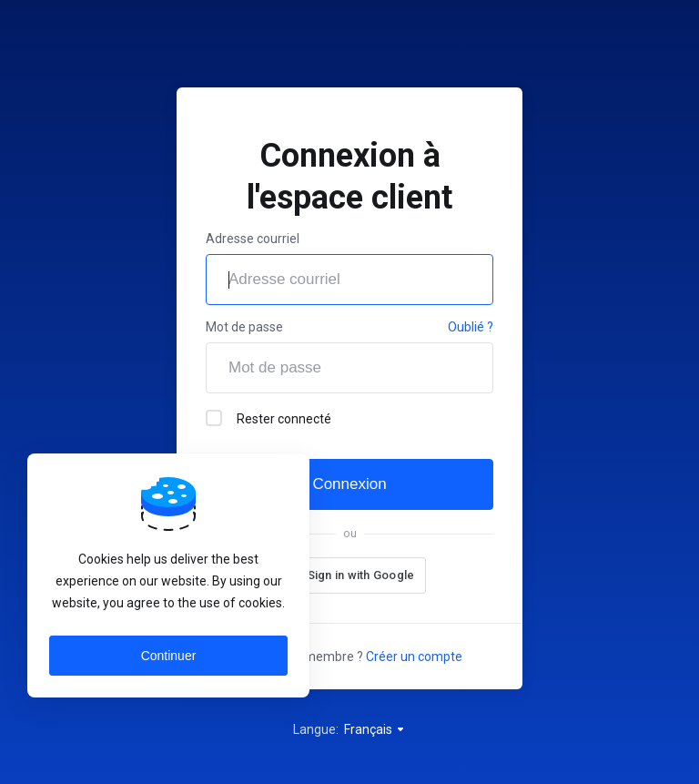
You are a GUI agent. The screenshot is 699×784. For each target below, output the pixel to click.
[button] (349, 575)
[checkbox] (214, 418)
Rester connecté (268, 418)
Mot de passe (244, 327)
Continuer (169, 656)
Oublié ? (471, 327)
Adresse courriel (253, 239)
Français (375, 729)
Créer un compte (414, 657)
